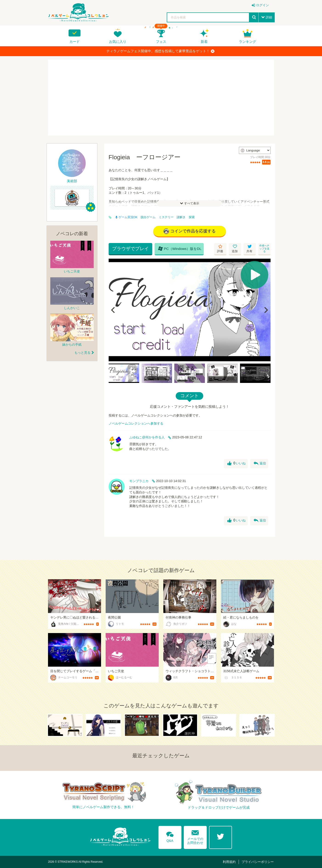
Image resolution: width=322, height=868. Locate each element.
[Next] (266, 310)
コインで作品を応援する (190, 231)
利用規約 (229, 862)
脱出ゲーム (148, 217)
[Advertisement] (161, 98)
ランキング (247, 42)
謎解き (181, 217)
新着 (204, 42)
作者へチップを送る (264, 248)
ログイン (263, 5)
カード (75, 42)
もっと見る (82, 353)
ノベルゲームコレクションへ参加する (136, 423)
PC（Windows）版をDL (180, 249)
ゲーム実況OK (127, 217)
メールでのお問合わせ (195, 836)
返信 (260, 463)
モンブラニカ (139, 481)
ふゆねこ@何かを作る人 (147, 437)
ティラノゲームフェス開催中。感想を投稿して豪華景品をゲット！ (160, 51)
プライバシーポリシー (258, 862)
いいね (236, 463)
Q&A (170, 836)
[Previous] (114, 310)
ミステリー (166, 217)
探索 (192, 217)
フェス (161, 42)
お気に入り (118, 42)
